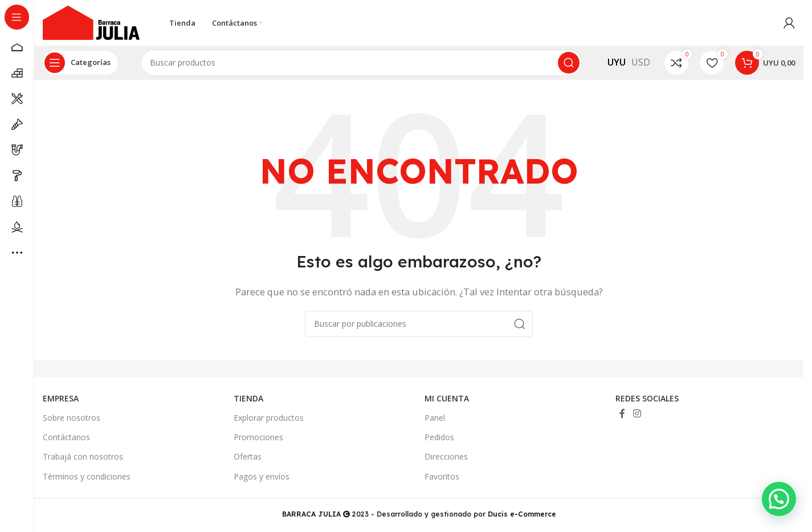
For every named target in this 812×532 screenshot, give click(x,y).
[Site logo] (91, 22)
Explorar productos (269, 418)
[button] (782, 507)
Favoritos (442, 476)
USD (641, 62)
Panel (435, 418)
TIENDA (248, 398)
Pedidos (439, 437)
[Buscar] (361, 63)
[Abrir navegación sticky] (80, 63)
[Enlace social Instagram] (637, 413)
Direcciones (446, 457)
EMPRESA (61, 398)
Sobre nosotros (72, 418)
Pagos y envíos (262, 476)
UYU (617, 62)
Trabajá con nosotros (83, 457)
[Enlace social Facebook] (622, 413)
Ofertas (248, 457)
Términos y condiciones (87, 476)
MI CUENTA (447, 398)
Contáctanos (66, 437)
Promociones (258, 437)
